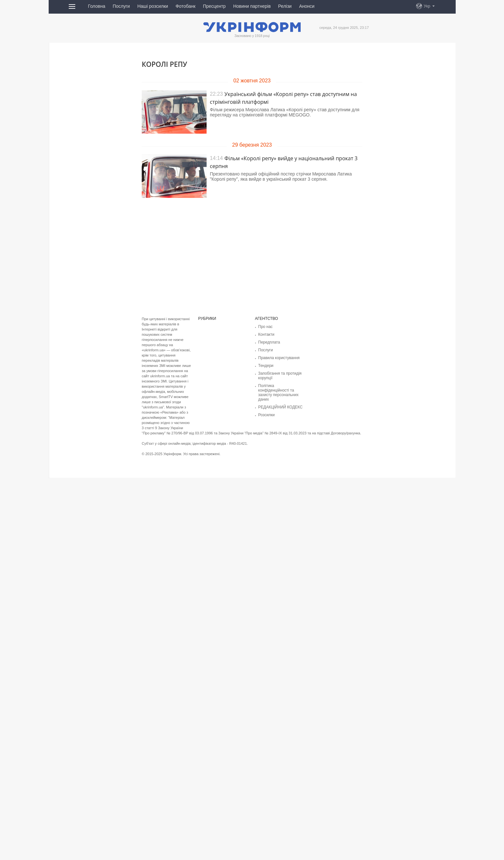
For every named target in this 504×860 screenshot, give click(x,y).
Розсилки (266, 415)
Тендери (266, 366)
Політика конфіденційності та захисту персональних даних (278, 393)
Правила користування (279, 358)
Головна (96, 6)
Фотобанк (186, 6)
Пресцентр (214, 6)
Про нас (265, 327)
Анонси (307, 6)
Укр (427, 6)
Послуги (121, 6)
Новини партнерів (252, 6)
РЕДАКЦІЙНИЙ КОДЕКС (280, 407)
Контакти (266, 334)
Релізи (285, 6)
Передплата (269, 342)
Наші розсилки (153, 6)
